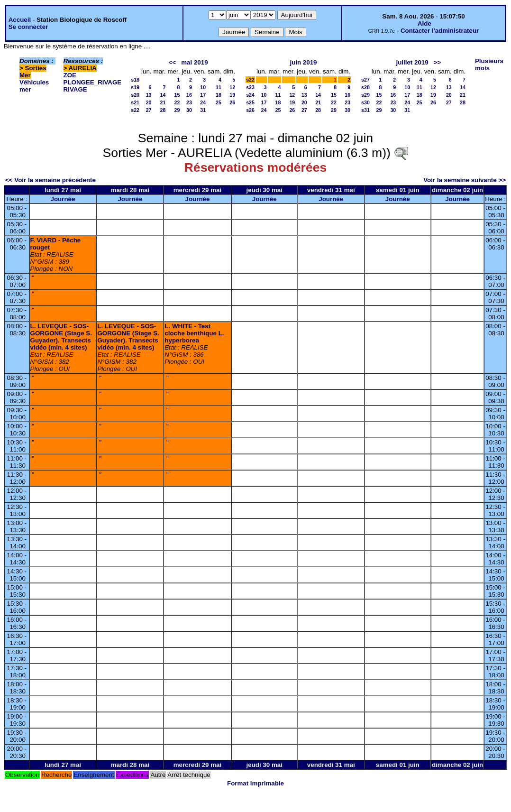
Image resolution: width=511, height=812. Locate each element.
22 (177, 102)
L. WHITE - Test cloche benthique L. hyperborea (194, 333)
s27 (365, 80)
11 (219, 87)
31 (203, 110)
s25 (250, 102)
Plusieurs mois (489, 65)
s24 (250, 95)
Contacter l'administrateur (440, 31)
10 (203, 87)
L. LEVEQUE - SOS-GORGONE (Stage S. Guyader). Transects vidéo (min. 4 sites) (61, 337)
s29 (365, 95)
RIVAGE (75, 89)
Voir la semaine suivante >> (465, 180)
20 (149, 102)
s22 (135, 110)
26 (232, 102)
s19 (135, 87)
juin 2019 (303, 62)
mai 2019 (194, 62)
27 (149, 110)
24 (203, 102)
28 (163, 110)
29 (177, 110)
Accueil (20, 20)
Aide (424, 23)
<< (173, 62)
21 (163, 102)
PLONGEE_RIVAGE (93, 82)
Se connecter (28, 27)
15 (177, 95)
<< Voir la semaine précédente (50, 180)
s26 (250, 110)
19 (232, 95)
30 (189, 110)
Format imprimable (255, 783)
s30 (365, 102)
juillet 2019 (412, 62)
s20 (135, 95)
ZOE (70, 75)
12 (232, 87)
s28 (365, 87)
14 (163, 95)
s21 (135, 102)
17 (203, 95)
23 (189, 102)
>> (438, 62)
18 (219, 95)
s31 (365, 110)
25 (219, 102)
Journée (63, 199)
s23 (250, 87)
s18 (135, 80)
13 (149, 95)
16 (189, 95)
